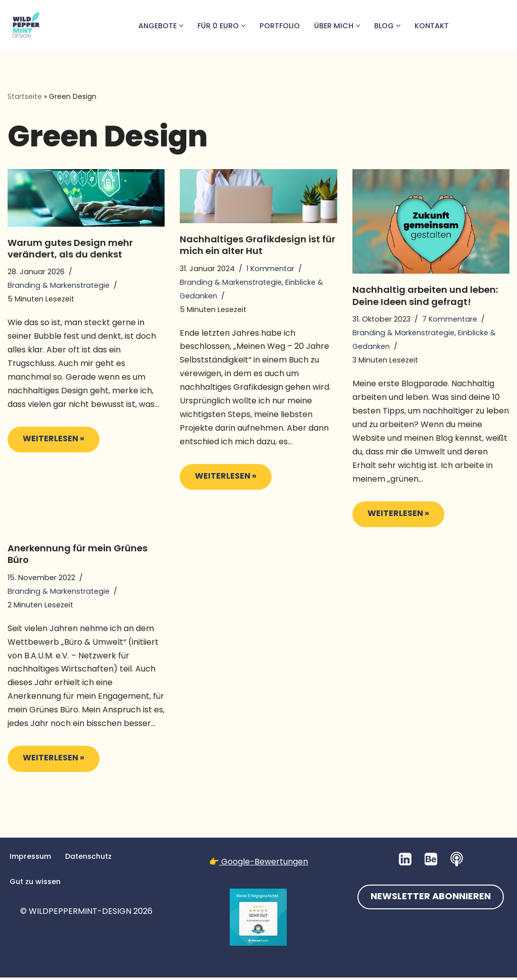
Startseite (25, 96)
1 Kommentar (270, 269)
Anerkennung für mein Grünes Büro (77, 555)
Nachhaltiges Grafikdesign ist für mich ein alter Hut (257, 245)
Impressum (30, 859)
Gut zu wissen (35, 884)
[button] (180, 26)
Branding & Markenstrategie (59, 286)
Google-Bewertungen (264, 864)
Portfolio (279, 26)
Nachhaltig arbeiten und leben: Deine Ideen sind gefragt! (425, 296)
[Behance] (431, 862)
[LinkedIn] (405, 862)
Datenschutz (89, 859)
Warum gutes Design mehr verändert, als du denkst (70, 248)
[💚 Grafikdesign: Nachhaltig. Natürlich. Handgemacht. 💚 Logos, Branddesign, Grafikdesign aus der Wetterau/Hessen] (28, 25)
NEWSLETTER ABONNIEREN (431, 899)
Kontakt (432, 26)
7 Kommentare (450, 319)
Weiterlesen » (46, 443)
